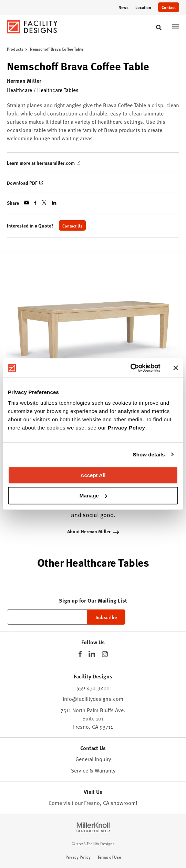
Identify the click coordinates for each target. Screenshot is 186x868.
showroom (123, 803)
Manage (93, 496)
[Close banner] (176, 368)
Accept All (93, 475)
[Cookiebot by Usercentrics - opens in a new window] (130, 368)
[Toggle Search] (159, 28)
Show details (149, 455)
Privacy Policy (127, 428)
